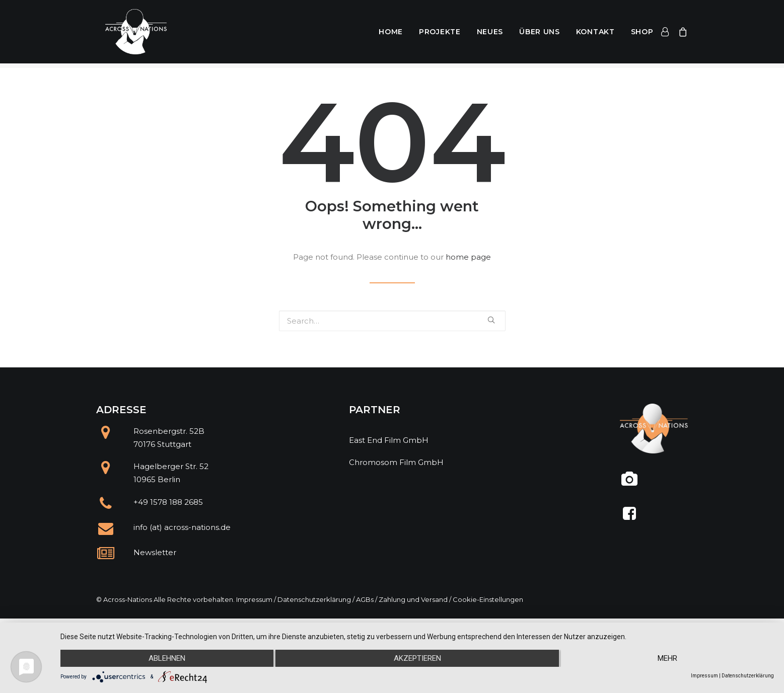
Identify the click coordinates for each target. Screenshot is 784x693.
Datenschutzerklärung (314, 599)
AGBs (365, 599)
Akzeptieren (417, 658)
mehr (667, 658)
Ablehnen (167, 658)
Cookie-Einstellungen (488, 599)
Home (391, 34)
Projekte (440, 34)
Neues (490, 34)
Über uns (540, 34)
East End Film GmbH (389, 440)
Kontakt (595, 34)
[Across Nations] (131, 34)
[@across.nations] (630, 483)
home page (468, 257)
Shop (642, 34)
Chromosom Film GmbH (396, 462)
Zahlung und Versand (413, 599)
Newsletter (155, 552)
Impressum (254, 599)
